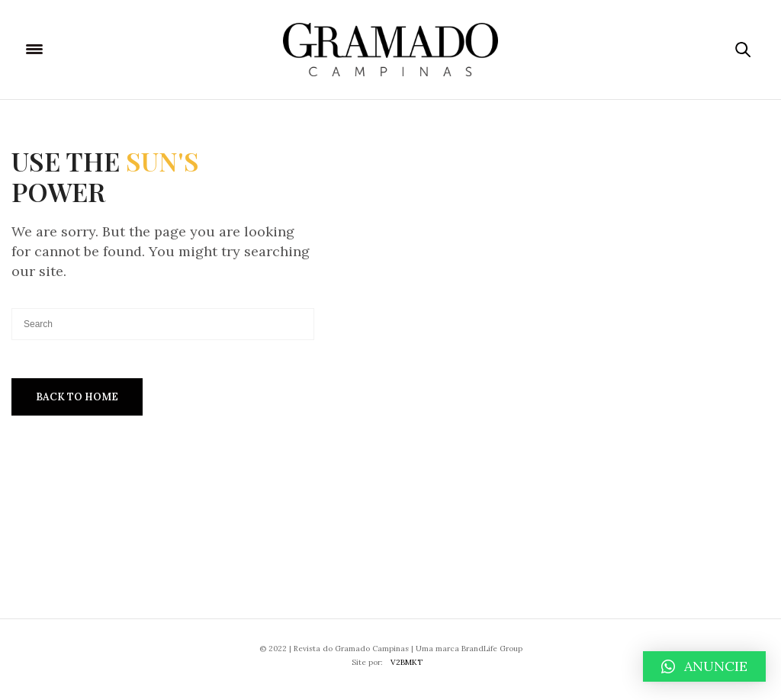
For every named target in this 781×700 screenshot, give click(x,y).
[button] (704, 666)
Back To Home (77, 397)
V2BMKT (407, 662)
